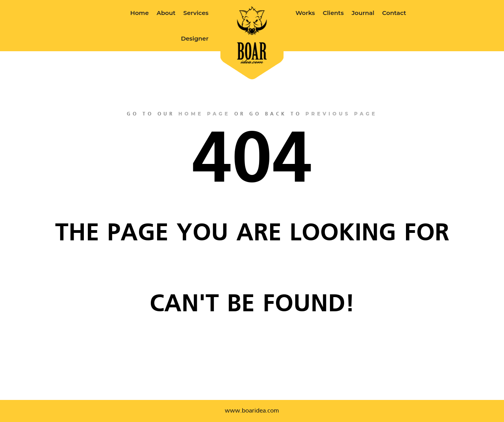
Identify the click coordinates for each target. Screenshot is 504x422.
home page (204, 114)
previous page (341, 114)
